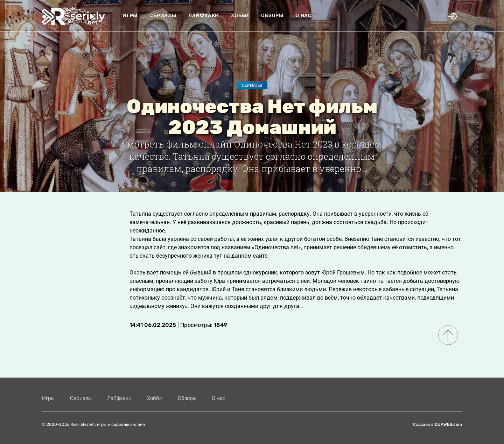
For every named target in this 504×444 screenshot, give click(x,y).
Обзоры (272, 16)
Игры (130, 16)
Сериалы (163, 16)
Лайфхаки (204, 16)
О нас (304, 16)
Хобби (240, 16)
